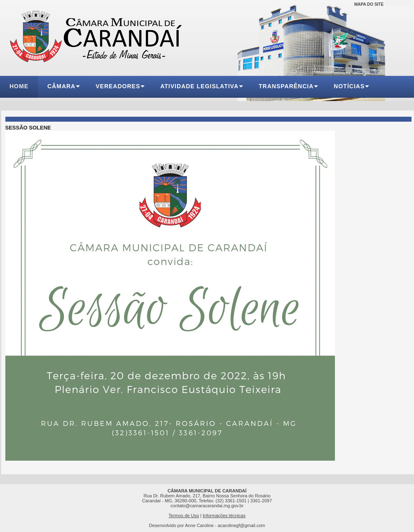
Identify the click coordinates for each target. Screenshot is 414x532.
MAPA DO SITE (369, 4)
